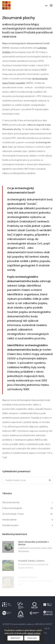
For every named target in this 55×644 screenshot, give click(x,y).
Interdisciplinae (9, 520)
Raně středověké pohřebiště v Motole (34, 543)
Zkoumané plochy (11, 502)
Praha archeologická (12, 508)
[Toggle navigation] (51, 5)
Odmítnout (15, 638)
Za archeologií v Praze (13, 514)
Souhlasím (32, 638)
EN (46, 6)
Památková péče (10, 525)
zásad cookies (34, 633)
